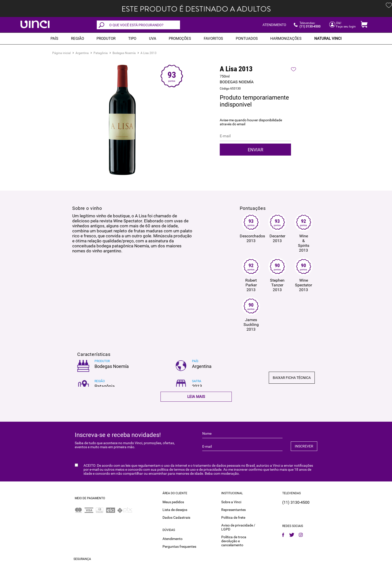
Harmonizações (286, 39)
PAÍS (54, 39)
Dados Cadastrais (176, 517)
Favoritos (213, 39)
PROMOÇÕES (180, 39)
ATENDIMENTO (274, 25)
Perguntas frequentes (179, 546)
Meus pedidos (173, 502)
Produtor (106, 39)
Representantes (233, 509)
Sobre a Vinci (231, 502)
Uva (153, 39)
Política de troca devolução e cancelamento (234, 541)
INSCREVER (304, 446)
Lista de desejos (175, 509)
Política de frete (233, 517)
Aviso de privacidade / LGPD (238, 527)
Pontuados (247, 39)
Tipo (132, 39)
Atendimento (172, 538)
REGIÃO (77, 39)
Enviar (255, 150)
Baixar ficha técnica (292, 378)
